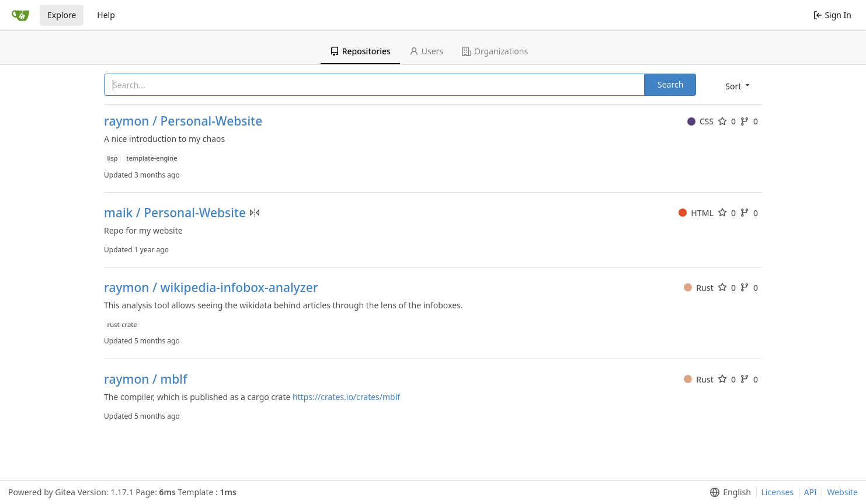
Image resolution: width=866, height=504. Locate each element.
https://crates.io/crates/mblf (346, 397)
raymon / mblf (146, 379)
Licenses (778, 492)
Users (426, 51)
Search (670, 84)
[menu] (738, 86)
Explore (62, 15)
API (811, 492)
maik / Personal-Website (175, 213)
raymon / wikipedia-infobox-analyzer (211, 288)
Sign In (832, 15)
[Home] (20, 15)
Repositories (360, 51)
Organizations (495, 51)
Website (842, 492)
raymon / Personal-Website (183, 121)
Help (106, 15)
